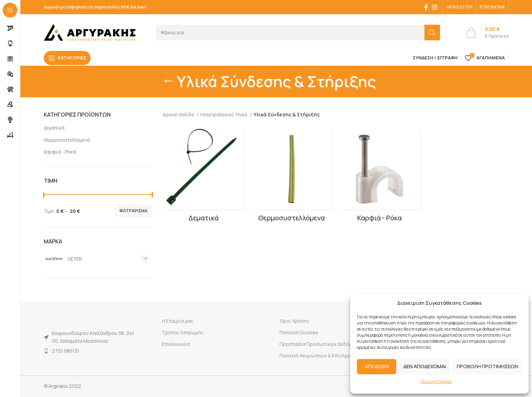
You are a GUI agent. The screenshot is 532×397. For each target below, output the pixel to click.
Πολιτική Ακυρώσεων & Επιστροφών (320, 355)
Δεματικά (54, 128)
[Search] (298, 33)
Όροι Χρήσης (294, 321)
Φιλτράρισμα (134, 211)
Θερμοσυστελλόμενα (67, 140)
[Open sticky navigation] (67, 58)
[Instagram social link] (435, 7)
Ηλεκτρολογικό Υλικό (224, 114)
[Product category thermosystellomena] (291, 177)
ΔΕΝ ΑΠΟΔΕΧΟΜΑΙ (425, 366)
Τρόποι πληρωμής (183, 332)
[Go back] (168, 81)
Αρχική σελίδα (179, 114)
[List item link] (90, 351)
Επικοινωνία (176, 344)
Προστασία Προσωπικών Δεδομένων (321, 344)
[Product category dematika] (203, 177)
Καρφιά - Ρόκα (60, 152)
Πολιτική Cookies (436, 382)
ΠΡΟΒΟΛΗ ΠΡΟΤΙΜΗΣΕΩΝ (487, 366)
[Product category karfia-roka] (380, 177)
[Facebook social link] (426, 7)
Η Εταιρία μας (178, 321)
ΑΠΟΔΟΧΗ (377, 366)
